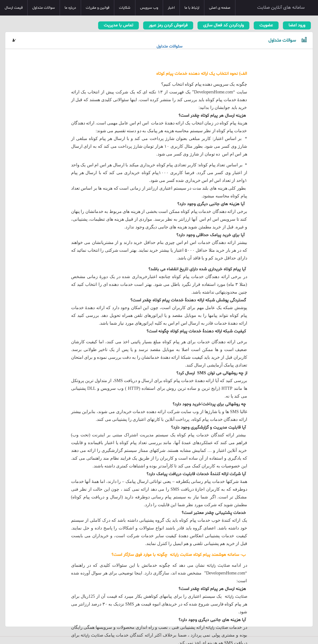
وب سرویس (149, 8)
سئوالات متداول (169, 47)
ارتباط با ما (192, 8)
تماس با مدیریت (118, 25)
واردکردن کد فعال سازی (223, 25)
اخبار (171, 8)
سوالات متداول (44, 8)
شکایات (125, 8)
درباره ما (70, 8)
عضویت (266, 25)
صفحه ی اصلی (220, 8)
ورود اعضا (297, 25)
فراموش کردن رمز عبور (168, 25)
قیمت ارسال (14, 8)
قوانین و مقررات (98, 8)
